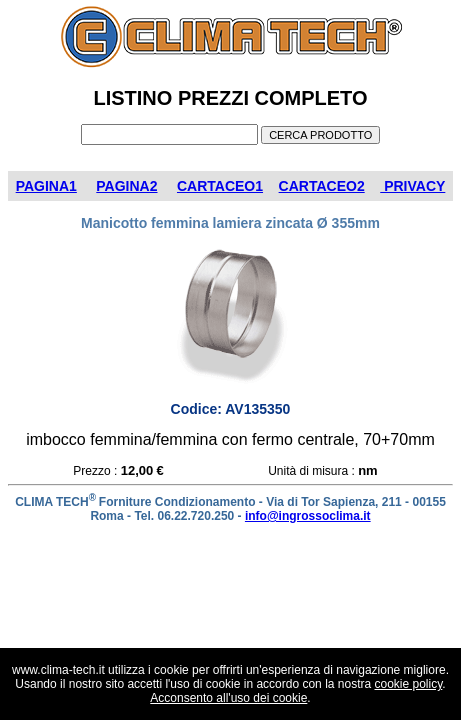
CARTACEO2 (322, 186)
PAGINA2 (126, 186)
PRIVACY (412, 186)
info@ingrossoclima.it (308, 516)
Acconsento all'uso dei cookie (228, 698)
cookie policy (409, 684)
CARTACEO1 (220, 186)
